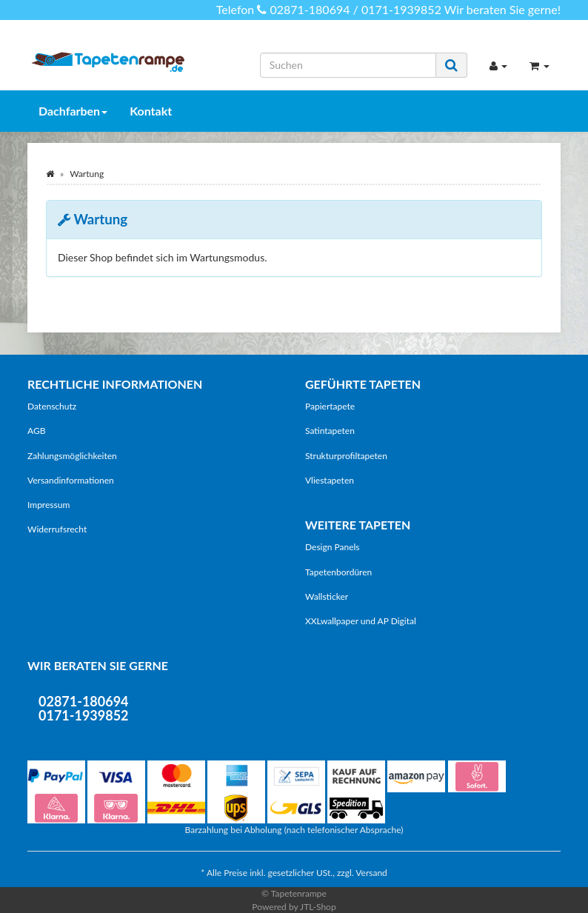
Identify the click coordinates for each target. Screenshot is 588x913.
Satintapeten (330, 431)
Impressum (49, 505)
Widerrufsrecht (57, 529)
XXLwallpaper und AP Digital (361, 621)
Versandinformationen (71, 480)
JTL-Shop (318, 907)
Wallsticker (327, 596)
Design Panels (333, 547)
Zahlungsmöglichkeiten (72, 456)
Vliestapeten (330, 480)
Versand (371, 873)
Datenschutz (52, 406)
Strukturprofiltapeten (346, 456)
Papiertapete (330, 406)
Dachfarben (73, 111)
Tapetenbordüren (338, 572)
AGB (36, 431)
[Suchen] (348, 65)
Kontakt (151, 111)
